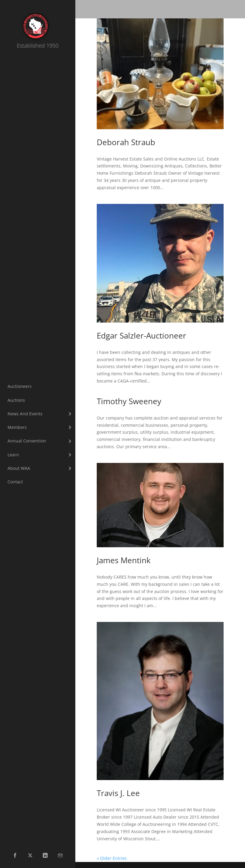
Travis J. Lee (118, 793)
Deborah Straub (126, 142)
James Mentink (124, 560)
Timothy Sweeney (129, 401)
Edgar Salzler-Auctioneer (141, 336)
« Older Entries (112, 858)
